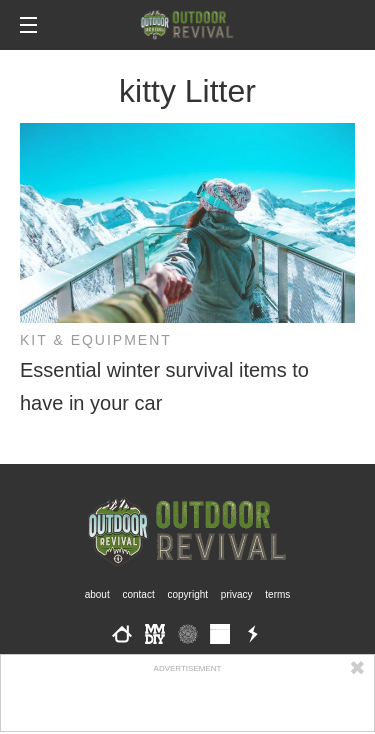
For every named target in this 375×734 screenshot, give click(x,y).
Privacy (237, 594)
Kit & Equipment (96, 340)
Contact (138, 594)
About (97, 594)
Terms (277, 594)
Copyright (188, 594)
